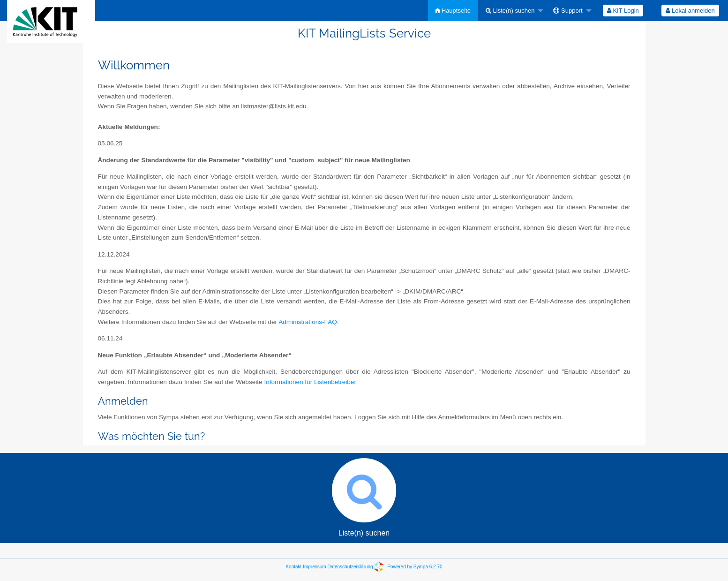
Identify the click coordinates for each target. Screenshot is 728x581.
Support (568, 11)
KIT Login (623, 11)
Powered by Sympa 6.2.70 (415, 567)
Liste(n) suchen (510, 11)
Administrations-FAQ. (308, 322)
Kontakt (293, 567)
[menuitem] (453, 11)
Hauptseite (453, 11)
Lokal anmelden (690, 11)
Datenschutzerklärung (350, 567)
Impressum (314, 567)
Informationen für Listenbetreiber (310, 382)
